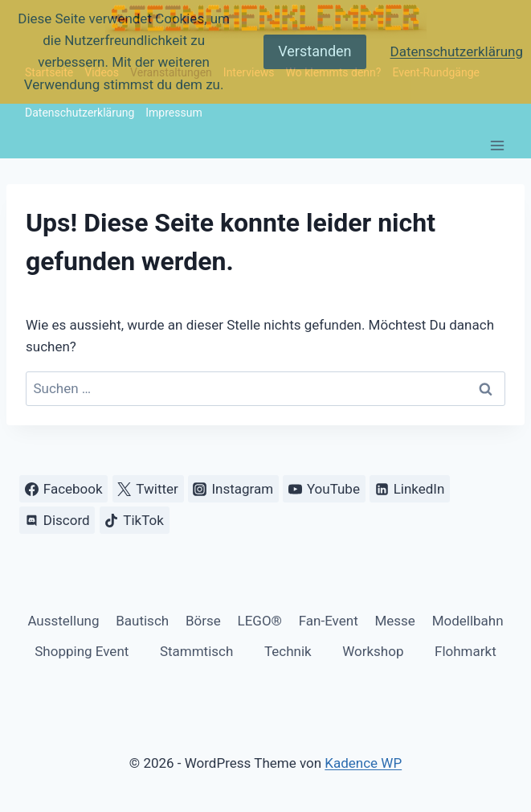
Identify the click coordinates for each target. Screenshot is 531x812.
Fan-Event (329, 621)
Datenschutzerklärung (80, 113)
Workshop (373, 651)
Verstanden (315, 51)
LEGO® (260, 621)
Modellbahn (468, 621)
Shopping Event (82, 651)
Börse (203, 621)
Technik (288, 651)
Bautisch (142, 621)
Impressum (174, 113)
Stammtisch (196, 651)
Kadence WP (363, 763)
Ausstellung (63, 621)
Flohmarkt (466, 651)
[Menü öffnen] (497, 145)
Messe (394, 621)
